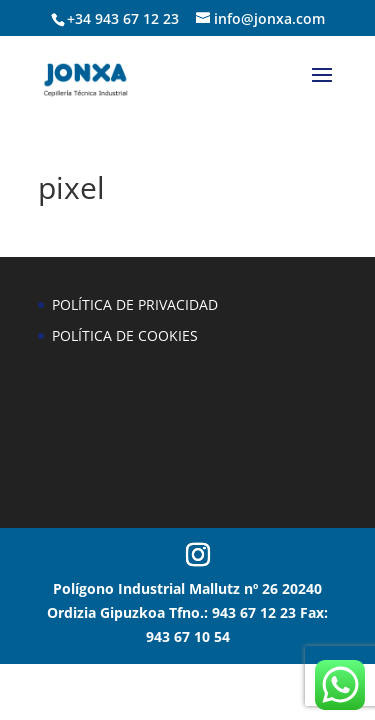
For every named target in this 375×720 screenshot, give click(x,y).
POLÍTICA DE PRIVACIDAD (135, 304)
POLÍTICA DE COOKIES (125, 335)
